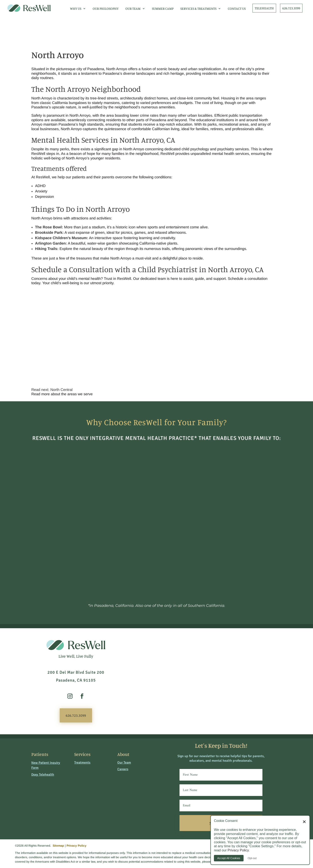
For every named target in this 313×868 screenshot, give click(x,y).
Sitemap (58, 846)
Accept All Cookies (229, 858)
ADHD (40, 186)
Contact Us (237, 9)
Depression (44, 197)
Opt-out (252, 858)
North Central (61, 390)
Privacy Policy (76, 846)
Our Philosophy (106, 9)
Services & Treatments (198, 9)
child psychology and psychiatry (208, 149)
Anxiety (41, 191)
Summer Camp (163, 9)
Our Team (133, 9)
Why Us (76, 9)
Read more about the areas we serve (62, 394)
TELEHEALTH (264, 8)
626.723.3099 (291, 8)
